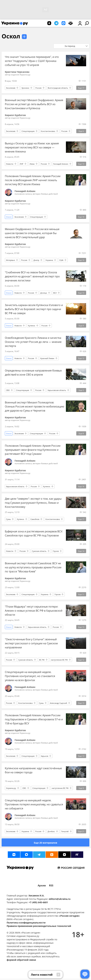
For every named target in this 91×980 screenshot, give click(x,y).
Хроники (25, 88)
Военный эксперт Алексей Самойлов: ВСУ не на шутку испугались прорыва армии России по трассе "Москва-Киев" (33, 567)
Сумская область (39, 551)
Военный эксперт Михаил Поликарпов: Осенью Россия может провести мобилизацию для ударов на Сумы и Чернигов (34, 406)
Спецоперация (28, 131)
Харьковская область (57, 390)
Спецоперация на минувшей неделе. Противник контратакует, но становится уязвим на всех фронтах (30, 676)
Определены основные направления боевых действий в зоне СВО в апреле (33, 373)
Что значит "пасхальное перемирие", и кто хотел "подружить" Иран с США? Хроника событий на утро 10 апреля (32, 61)
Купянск (32, 326)
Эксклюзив (11, 88)
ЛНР (21, 164)
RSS (51, 885)
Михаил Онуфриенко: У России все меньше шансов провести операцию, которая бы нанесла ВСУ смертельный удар (32, 233)
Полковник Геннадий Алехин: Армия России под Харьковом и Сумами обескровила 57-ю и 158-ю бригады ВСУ (34, 719)
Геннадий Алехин (61, 164)
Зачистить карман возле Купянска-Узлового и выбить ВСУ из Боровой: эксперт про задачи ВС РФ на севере (34, 309)
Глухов (56, 551)
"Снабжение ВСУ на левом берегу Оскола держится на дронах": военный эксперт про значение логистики (32, 276)
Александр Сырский (58, 703)
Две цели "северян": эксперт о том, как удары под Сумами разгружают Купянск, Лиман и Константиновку (33, 503)
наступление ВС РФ (59, 660)
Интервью (10, 260)
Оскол (11, 36)
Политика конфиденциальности (26, 923)
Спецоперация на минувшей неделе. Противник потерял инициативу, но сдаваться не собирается (34, 804)
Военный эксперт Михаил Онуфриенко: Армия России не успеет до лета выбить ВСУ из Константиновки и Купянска (34, 104)
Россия (38, 88)
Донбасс (51, 831)
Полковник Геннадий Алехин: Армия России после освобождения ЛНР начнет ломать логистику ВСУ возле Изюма (33, 180)
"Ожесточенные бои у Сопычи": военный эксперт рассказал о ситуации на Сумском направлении (31, 643)
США (61, 260)
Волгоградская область (58, 88)
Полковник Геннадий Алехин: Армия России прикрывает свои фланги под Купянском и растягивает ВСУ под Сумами (33, 450)
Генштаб (65, 831)
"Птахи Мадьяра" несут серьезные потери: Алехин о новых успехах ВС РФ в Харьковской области (34, 611)
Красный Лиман (47, 358)
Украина (49, 260)
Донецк (44, 293)
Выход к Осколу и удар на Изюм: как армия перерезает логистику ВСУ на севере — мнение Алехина (32, 147)
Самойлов (35, 519)
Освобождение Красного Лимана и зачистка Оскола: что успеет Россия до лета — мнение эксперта (33, 342)
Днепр (36, 260)
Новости (10, 164)
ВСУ (55, 293)
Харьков (44, 756)
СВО (8, 390)
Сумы (8, 519)
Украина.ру (11, 788)
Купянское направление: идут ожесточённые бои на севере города (33, 770)
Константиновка (48, 131)
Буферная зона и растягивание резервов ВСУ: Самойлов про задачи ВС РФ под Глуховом (34, 533)
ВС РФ (42, 660)
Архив (42, 885)
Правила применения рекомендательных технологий (39, 926)
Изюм (32, 164)
